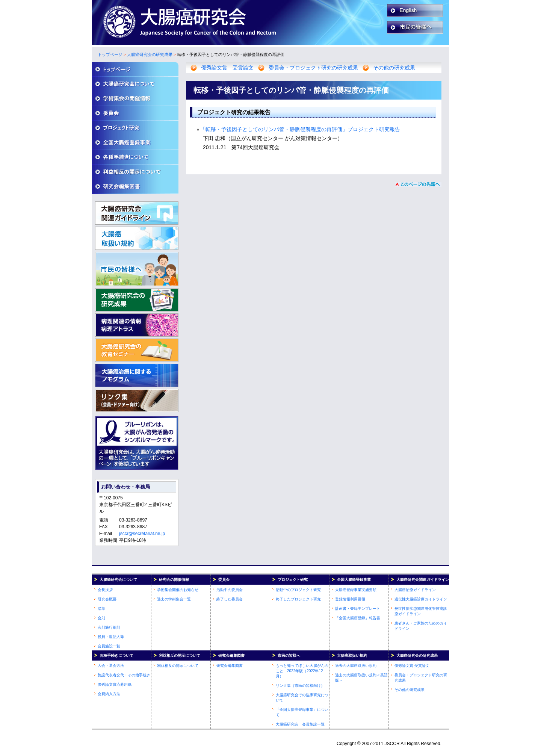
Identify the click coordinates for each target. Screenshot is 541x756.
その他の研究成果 (394, 68)
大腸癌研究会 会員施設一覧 (300, 724)
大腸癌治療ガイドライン (415, 590)
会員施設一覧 (109, 646)
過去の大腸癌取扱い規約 (356, 666)
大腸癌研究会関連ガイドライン (423, 580)
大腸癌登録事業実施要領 (356, 590)
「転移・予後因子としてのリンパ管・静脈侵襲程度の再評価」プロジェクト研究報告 (300, 129)
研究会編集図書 (231, 655)
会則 (101, 618)
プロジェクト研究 (293, 580)
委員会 (224, 580)
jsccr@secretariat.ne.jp (142, 534)
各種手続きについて (116, 655)
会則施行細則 (109, 627)
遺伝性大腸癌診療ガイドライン (421, 599)
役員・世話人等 (111, 637)
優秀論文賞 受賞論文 (227, 68)
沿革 (101, 609)
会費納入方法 (109, 694)
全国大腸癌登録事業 (354, 580)
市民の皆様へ (289, 655)
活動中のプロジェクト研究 (298, 590)
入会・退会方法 (111, 666)
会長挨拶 (105, 590)
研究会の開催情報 (174, 580)
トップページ (110, 54)
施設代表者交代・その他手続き (124, 675)
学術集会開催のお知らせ (178, 590)
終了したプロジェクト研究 (298, 599)
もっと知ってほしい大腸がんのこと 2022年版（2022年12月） (302, 671)
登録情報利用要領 (350, 599)
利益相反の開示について (180, 655)
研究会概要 (107, 599)
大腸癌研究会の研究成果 (150, 54)
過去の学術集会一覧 (174, 599)
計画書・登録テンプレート (358, 609)
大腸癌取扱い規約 (352, 655)
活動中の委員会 (230, 590)
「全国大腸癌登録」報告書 (358, 618)
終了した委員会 (230, 599)
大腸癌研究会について (118, 580)
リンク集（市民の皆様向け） (300, 686)
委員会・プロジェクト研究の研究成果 (313, 68)
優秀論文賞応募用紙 (115, 684)
